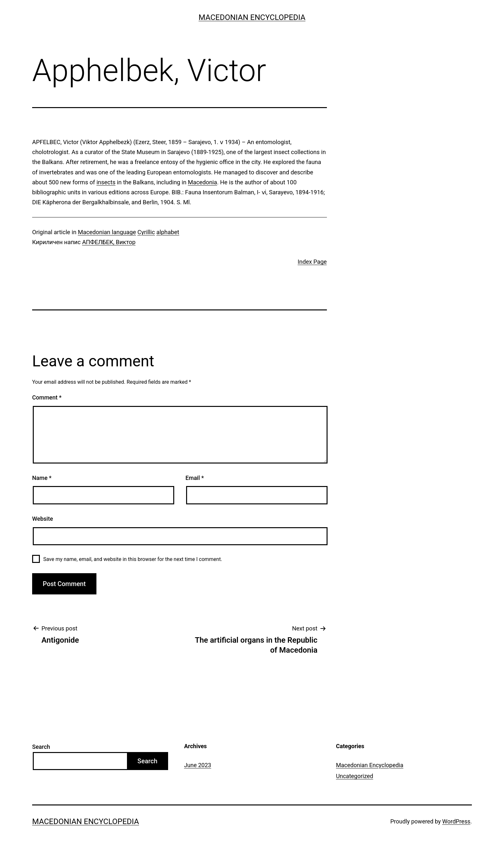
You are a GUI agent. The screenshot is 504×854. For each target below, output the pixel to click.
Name (42, 478)
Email (195, 478)
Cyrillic (146, 232)
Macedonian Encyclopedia (252, 17)
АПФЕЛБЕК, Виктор (109, 242)
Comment (47, 397)
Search (41, 747)
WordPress (456, 821)
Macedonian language (107, 232)
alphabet (168, 232)
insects (106, 182)
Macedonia (202, 182)
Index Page (312, 262)
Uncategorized (355, 776)
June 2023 (198, 765)
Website (43, 519)
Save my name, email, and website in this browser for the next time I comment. (133, 559)
